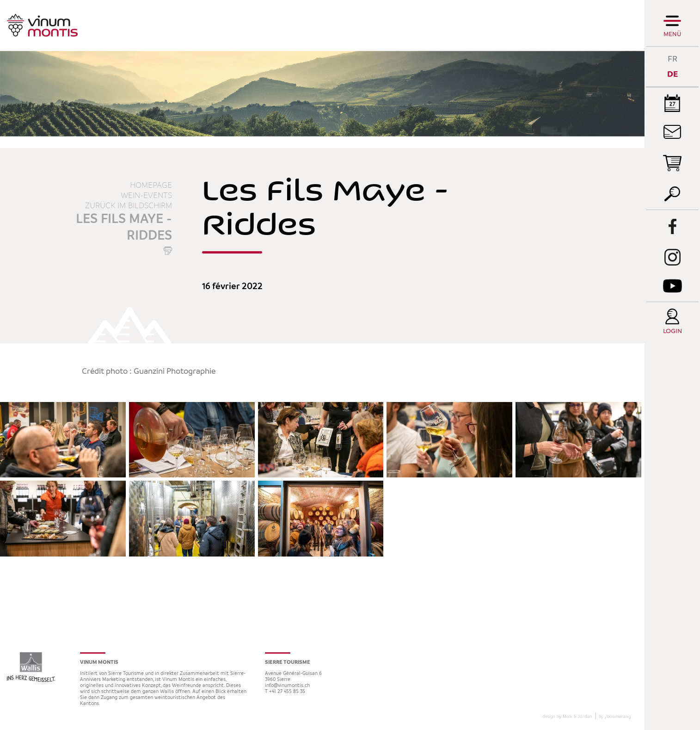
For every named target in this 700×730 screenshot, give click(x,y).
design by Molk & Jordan (567, 717)
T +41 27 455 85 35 (285, 692)
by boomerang (615, 717)
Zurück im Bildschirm (129, 206)
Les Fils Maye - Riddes (124, 228)
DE (672, 74)
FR (672, 59)
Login (672, 331)
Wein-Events (146, 196)
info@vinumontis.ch (287, 686)
